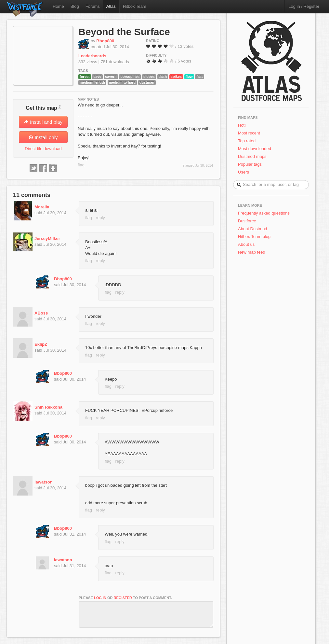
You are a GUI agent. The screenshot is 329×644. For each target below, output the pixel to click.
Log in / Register (304, 6)
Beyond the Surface (124, 32)
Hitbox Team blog (254, 237)
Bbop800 (105, 41)
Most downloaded (255, 149)
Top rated (247, 141)
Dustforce (247, 221)
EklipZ (41, 344)
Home (58, 6)
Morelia (42, 207)
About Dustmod (253, 229)
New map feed (253, 252)
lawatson (44, 482)
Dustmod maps (252, 156)
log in (100, 598)
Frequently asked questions (264, 213)
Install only (43, 137)
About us (246, 244)
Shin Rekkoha (48, 407)
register (123, 598)
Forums (93, 6)
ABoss (41, 313)
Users (243, 172)
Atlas (111, 6)
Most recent (249, 133)
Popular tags (250, 164)
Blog (75, 6)
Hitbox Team (135, 6)
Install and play (43, 122)
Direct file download (43, 149)
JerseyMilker (47, 238)
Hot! (242, 125)
